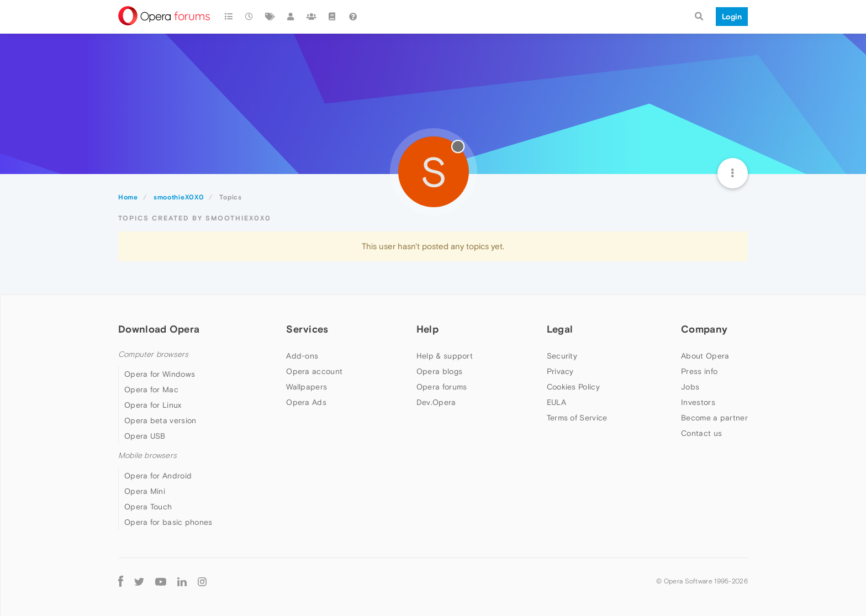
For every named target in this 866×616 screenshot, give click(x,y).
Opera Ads (306, 402)
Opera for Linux (153, 405)
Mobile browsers (147, 456)
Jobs (690, 387)
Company (704, 329)
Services (307, 329)
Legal (560, 329)
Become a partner (714, 418)
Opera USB (145, 436)
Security (562, 356)
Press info (699, 371)
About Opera (705, 356)
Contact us (701, 433)
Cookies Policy (573, 387)
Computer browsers (153, 354)
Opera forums (442, 387)
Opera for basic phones (168, 522)
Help (427, 329)
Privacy (560, 371)
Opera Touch (148, 507)
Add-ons (302, 356)
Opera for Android (158, 476)
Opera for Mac (151, 389)
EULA (556, 402)
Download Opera (159, 329)
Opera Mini (145, 491)
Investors (698, 402)
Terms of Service (577, 418)
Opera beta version (160, 420)
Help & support (445, 356)
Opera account (314, 371)
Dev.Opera (436, 402)
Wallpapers (307, 387)
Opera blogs (439, 371)
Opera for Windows (160, 374)
